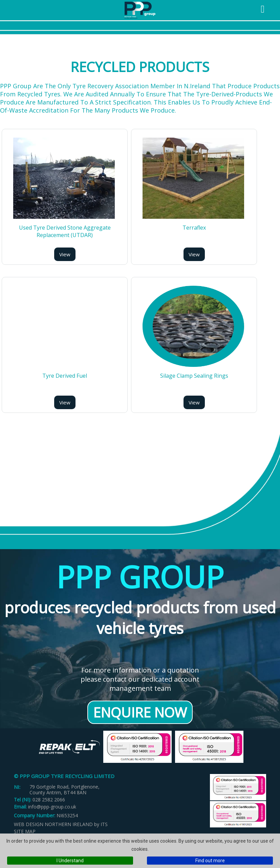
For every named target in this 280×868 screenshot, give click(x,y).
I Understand (70, 861)
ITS (104, 824)
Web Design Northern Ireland (53, 824)
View (65, 254)
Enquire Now (140, 712)
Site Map (25, 831)
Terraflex (194, 228)
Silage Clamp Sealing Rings (194, 376)
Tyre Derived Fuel (65, 376)
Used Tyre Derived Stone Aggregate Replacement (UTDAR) (65, 231)
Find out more (210, 861)
